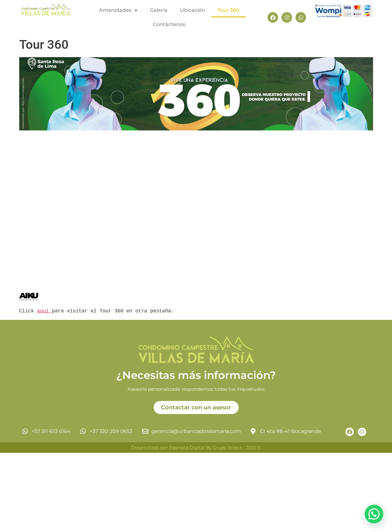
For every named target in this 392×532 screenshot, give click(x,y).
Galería (159, 10)
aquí (44, 311)
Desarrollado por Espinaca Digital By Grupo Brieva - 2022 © (196, 448)
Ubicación (193, 10)
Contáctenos (169, 24)
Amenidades (118, 10)
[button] (374, 514)
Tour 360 (228, 10)
